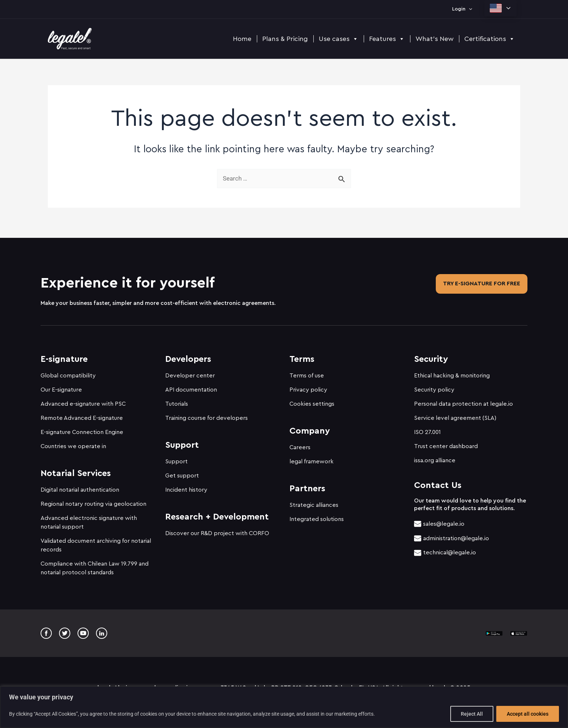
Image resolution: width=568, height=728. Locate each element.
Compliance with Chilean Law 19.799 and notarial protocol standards (95, 565)
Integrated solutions (317, 516)
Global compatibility (68, 372)
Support (176, 458)
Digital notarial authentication (80, 487)
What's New (435, 39)
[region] (284, 707)
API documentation (191, 386)
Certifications (490, 39)
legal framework (312, 458)
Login (462, 9)
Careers (300, 444)
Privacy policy (308, 386)
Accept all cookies (528, 714)
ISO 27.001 (427, 429)
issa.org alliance (435, 457)
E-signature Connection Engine (82, 429)
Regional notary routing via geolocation (93, 501)
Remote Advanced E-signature (82, 415)
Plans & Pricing (285, 39)
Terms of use (307, 372)
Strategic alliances (314, 502)
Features (387, 39)
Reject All (472, 714)
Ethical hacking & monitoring (452, 372)
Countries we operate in (73, 443)
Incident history (186, 487)
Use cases (339, 39)
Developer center (190, 372)
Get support (182, 472)
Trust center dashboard (446, 443)
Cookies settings (312, 401)
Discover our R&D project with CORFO (217, 530)
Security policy (434, 386)
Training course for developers (206, 415)
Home (242, 39)
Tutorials (177, 401)
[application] (469, 9)
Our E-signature (61, 386)
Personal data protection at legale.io (463, 401)
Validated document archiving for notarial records (96, 542)
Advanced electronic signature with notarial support (89, 519)
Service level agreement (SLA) (455, 415)
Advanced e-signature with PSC (83, 401)
